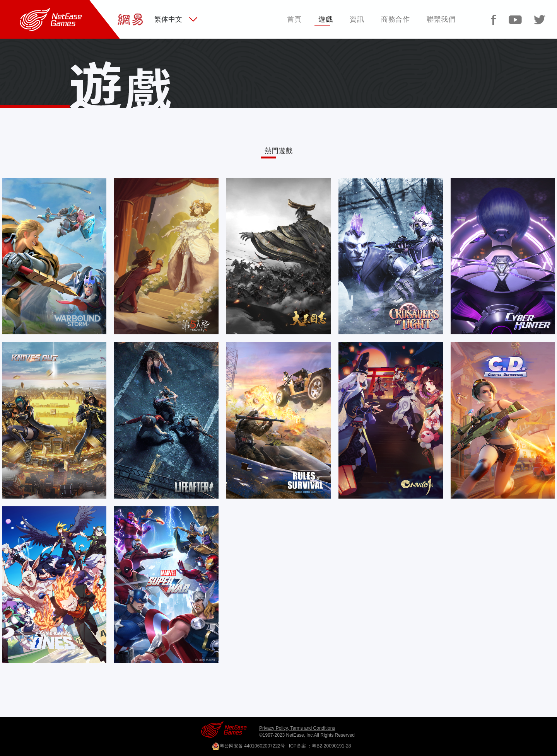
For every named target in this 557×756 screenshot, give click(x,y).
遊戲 (325, 19)
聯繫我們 (441, 19)
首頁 (294, 19)
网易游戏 (11, 4)
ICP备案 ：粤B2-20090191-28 (320, 746)
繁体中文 (168, 19)
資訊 (357, 19)
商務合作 (395, 19)
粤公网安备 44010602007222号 (249, 746)
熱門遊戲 (278, 151)
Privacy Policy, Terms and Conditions (297, 728)
